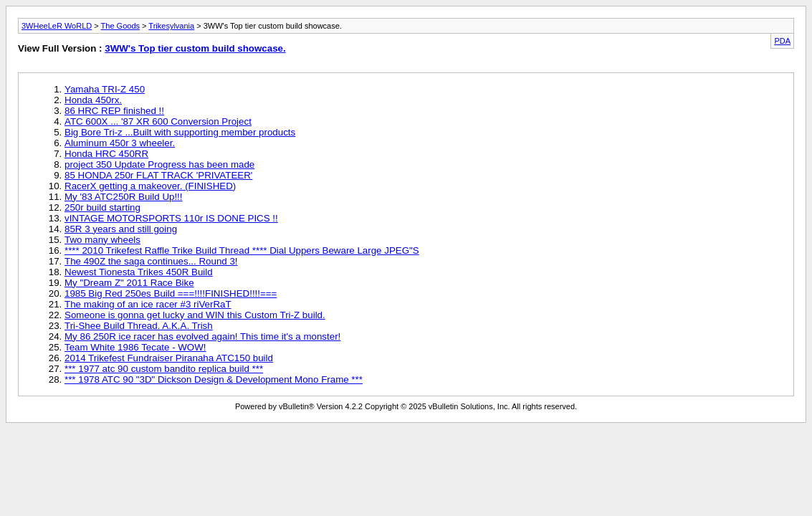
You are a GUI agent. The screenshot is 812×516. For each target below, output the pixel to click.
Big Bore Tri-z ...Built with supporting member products (180, 132)
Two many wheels (102, 240)
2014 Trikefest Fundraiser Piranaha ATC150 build (169, 358)
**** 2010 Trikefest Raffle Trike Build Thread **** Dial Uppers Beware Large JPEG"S (242, 250)
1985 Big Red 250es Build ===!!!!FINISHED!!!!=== (171, 293)
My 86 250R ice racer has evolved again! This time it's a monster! (202, 336)
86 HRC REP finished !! (114, 111)
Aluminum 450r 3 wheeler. (120, 143)
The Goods (120, 26)
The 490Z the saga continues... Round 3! (151, 261)
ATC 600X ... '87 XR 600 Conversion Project (158, 121)
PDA (782, 41)
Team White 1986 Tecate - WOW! (135, 347)
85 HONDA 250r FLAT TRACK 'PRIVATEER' (158, 175)
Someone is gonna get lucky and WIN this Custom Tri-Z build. (195, 315)
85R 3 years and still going (121, 229)
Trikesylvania (171, 26)
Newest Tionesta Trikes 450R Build (139, 272)
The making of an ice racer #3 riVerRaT (148, 304)
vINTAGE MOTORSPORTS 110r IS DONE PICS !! (171, 218)
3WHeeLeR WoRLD (57, 26)
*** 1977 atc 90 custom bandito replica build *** (164, 369)
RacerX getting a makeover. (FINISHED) (150, 186)
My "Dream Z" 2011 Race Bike (129, 283)
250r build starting (102, 207)
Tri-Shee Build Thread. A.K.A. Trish (139, 326)
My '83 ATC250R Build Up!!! (124, 197)
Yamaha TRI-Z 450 (105, 89)
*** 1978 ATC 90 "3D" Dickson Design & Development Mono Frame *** (214, 379)
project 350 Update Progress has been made (159, 164)
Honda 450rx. (93, 100)
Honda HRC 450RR (106, 154)
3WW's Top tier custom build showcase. (195, 48)
